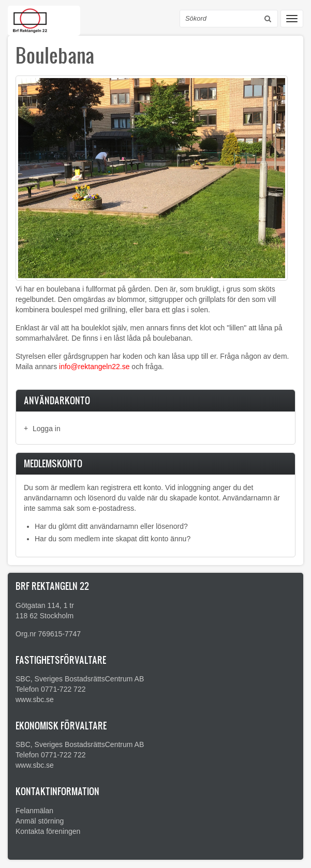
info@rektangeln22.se (94, 367)
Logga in (47, 429)
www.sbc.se (35, 699)
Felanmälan (34, 811)
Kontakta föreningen (48, 831)
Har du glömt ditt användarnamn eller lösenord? (111, 526)
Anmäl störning (40, 821)
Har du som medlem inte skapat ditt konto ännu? (113, 539)
